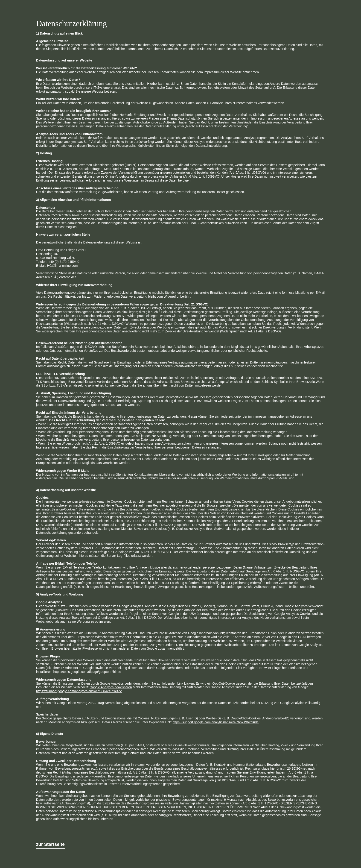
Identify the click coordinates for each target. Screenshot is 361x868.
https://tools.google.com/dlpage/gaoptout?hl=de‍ (87, 672)
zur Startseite (50, 844)
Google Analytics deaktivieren (111, 687)
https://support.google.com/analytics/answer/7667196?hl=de (216, 722)
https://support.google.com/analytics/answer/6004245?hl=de (79, 691)
